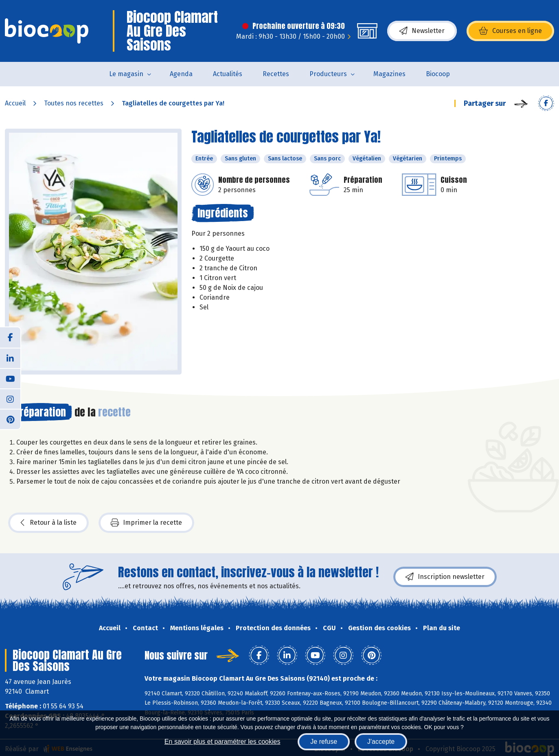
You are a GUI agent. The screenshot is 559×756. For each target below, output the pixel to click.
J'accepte (381, 742)
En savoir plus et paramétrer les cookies (223, 742)
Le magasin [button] (126, 74)
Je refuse (324, 742)
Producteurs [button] (328, 74)
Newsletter (422, 31)
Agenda (181, 74)
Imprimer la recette (146, 523)
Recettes (276, 74)
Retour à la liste (48, 523)
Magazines (389, 74)
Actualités (228, 74)
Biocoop (438, 74)
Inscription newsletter (445, 577)
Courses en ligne (510, 31)
